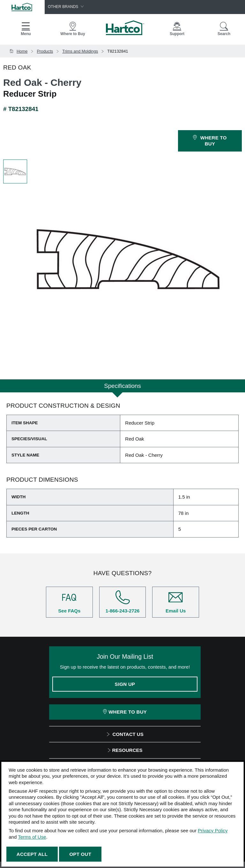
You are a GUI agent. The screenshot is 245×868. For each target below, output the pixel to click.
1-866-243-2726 (123, 602)
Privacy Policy (213, 831)
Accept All (32, 854)
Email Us (176, 602)
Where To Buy (125, 712)
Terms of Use (32, 837)
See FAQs (69, 602)
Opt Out (80, 854)
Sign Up (125, 684)
